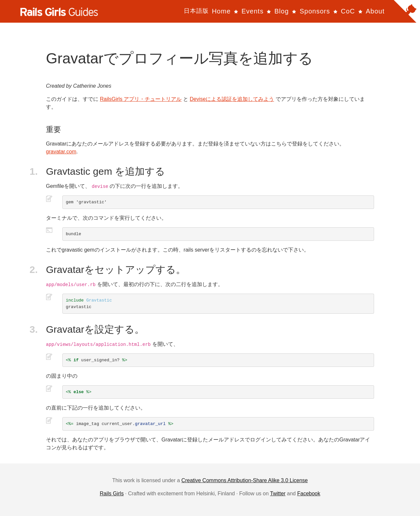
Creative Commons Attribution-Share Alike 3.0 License (245, 480)
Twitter (278, 494)
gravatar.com (61, 152)
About (375, 11)
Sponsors (315, 11)
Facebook (309, 494)
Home (221, 11)
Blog (282, 11)
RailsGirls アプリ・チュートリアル (141, 99)
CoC (348, 11)
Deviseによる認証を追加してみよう (232, 99)
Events (252, 11)
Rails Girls (112, 494)
